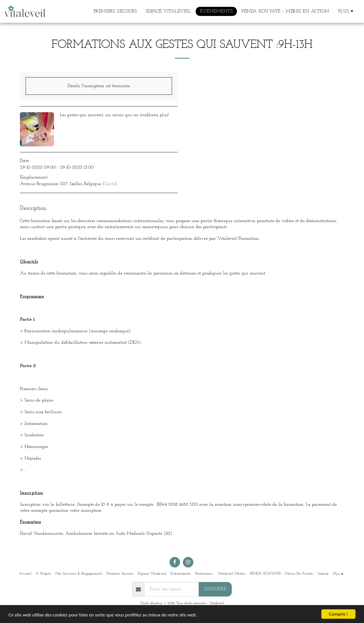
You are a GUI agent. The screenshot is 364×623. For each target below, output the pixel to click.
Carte (110, 184)
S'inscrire (215, 589)
